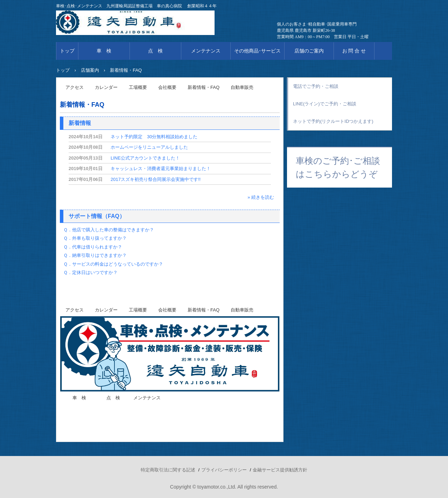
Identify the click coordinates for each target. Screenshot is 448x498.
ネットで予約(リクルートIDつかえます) (333, 121)
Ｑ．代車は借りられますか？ (93, 247)
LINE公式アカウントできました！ (145, 158)
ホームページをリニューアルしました (149, 147)
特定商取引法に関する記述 (168, 470)
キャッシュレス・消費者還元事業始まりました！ (161, 169)
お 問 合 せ (354, 51)
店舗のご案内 (309, 51)
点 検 (155, 51)
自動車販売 (242, 87)
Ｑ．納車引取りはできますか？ (95, 255)
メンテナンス (206, 51)
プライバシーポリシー (224, 470)
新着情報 (80, 123)
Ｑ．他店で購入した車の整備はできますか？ (109, 230)
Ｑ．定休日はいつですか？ (90, 272)
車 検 (104, 51)
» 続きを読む (261, 197)
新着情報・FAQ (204, 87)
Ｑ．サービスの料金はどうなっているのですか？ (113, 264)
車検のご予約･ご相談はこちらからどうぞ (338, 167)
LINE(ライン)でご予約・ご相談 (325, 104)
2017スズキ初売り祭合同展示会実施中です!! (156, 179)
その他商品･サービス (257, 51)
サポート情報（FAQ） (97, 216)
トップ (67, 51)
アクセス (75, 87)
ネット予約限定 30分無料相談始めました (154, 137)
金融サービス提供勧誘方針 (280, 470)
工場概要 (138, 87)
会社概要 (167, 87)
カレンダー (106, 87)
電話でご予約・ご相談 (316, 86)
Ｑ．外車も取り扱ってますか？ (95, 238)
